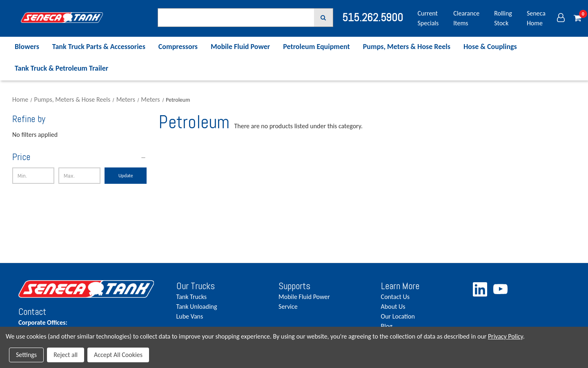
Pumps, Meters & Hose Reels (407, 47)
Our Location (398, 316)
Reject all (66, 355)
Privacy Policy (506, 336)
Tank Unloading (197, 307)
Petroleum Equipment (316, 47)
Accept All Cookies (118, 355)
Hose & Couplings (490, 47)
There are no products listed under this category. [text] (298, 126)
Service (288, 307)
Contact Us (395, 297)
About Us (393, 307)
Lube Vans (190, 316)
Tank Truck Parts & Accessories (99, 47)
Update (126, 176)
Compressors (178, 47)
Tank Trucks (192, 297)
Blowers (27, 47)
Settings (26, 355)
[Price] (79, 157)
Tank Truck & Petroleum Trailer (61, 68)
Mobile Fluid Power (240, 47)
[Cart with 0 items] (578, 18)
